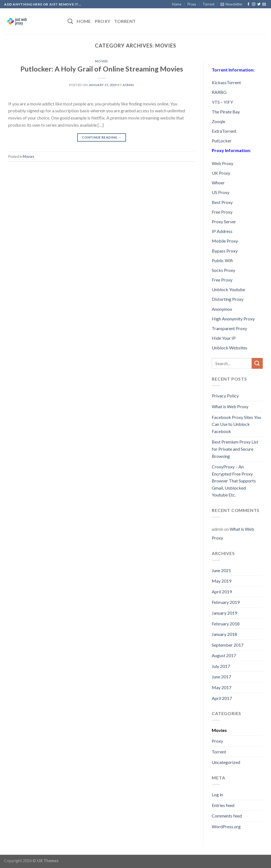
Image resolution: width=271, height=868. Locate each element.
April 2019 (222, 592)
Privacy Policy (225, 396)
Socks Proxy (223, 270)
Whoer (218, 183)
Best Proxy (222, 202)
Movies (101, 61)
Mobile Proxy (225, 241)
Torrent (209, 4)
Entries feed (223, 805)
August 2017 (224, 655)
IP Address (222, 231)
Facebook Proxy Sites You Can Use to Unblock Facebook (236, 424)
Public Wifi (222, 260)
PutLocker (222, 141)
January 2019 (224, 613)
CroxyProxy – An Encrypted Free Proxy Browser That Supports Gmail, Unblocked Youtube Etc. (234, 481)
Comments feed (227, 816)
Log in (217, 794)
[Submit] (257, 363)
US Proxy (221, 192)
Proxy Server (224, 221)
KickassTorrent (226, 82)
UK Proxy (221, 173)
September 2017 (228, 645)
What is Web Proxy (230, 406)
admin (128, 85)
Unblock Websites (230, 348)
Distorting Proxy (228, 299)
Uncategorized (226, 762)
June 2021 (221, 570)
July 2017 (221, 666)
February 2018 (226, 624)
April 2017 (222, 698)
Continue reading (102, 137)
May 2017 (222, 687)
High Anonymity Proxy (233, 319)
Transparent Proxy (229, 328)
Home (177, 4)
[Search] (70, 21)
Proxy (192, 4)
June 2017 (221, 677)
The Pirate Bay (226, 112)
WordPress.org (226, 826)
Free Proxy (222, 212)
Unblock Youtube (228, 289)
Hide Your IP (224, 338)
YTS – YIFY (222, 102)
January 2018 (224, 634)
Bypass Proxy (225, 251)
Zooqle (218, 121)
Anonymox (222, 309)
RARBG (219, 92)
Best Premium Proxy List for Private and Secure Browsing (235, 449)
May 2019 (222, 581)
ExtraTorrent (224, 131)
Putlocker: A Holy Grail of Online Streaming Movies (102, 69)
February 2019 (226, 602)
